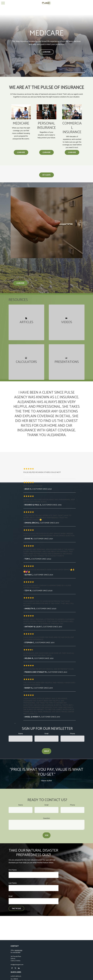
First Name (13, 870)
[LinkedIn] (19, 968)
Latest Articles (16, 976)
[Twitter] (15, 968)
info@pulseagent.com (17, 965)
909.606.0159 (18, 950)
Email (46, 734)
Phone (72, 734)
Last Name (13, 883)
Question (46, 818)
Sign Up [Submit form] (46, 751)
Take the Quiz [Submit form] (16, 908)
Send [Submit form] (47, 835)
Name (21, 734)
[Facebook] (12, 968)
